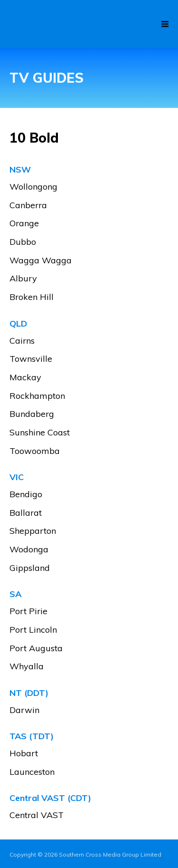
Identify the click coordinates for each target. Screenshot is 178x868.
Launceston (32, 772)
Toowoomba (35, 451)
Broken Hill (32, 297)
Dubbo (23, 242)
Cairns (22, 341)
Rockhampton (37, 396)
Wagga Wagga (41, 261)
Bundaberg (32, 414)
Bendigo (26, 495)
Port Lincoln (33, 630)
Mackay (25, 378)
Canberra (28, 206)
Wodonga (29, 550)
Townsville (31, 359)
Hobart (24, 754)
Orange (24, 224)
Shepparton (33, 531)
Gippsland (30, 568)
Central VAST (37, 815)
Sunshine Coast (40, 433)
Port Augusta (36, 649)
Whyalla (27, 667)
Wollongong (33, 187)
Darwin (24, 710)
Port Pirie (28, 612)
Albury (23, 279)
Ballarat (26, 513)
